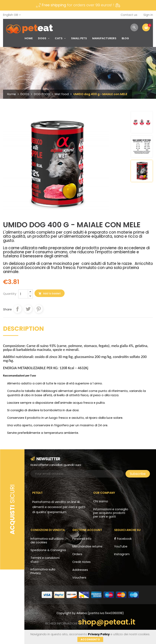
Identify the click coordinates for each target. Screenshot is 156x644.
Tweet (28, 309)
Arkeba (82, 613)
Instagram (122, 554)
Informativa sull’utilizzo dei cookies (47, 541)
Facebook (124, 539)
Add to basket (50, 294)
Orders (77, 554)
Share (17, 309)
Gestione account (87, 530)
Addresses (80, 570)
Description (23, 329)
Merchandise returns (87, 546)
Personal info (82, 539)
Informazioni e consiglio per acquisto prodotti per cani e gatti (111, 513)
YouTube (121, 546)
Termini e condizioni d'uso (45, 560)
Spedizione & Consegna (48, 550)
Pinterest (39, 309)
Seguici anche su (127, 530)
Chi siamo (101, 501)
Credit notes (81, 562)
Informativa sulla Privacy (43, 571)
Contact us (129, 15)
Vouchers (79, 578)
